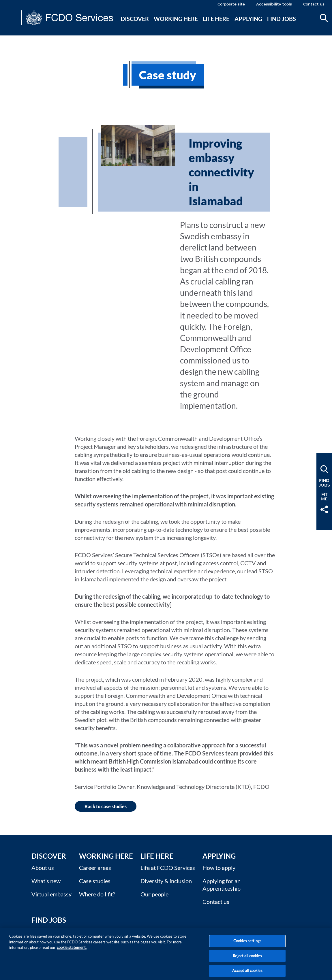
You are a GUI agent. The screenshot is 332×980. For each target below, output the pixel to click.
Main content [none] (13, 39)
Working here (176, 19)
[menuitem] (135, 26)
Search (324, 18)
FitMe (324, 497)
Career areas (95, 868)
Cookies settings (247, 944)
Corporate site (231, 4)
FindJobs (324, 483)
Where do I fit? (97, 894)
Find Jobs (49, 920)
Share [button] (324, 509)
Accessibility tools (274, 4)
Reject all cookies (247, 959)
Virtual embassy (51, 894)
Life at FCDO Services (168, 868)
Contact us (314, 4)
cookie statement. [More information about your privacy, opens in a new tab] (72, 951)
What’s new (46, 881)
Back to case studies (106, 806)
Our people (154, 894)
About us (43, 868)
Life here (216, 19)
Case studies (95, 881)
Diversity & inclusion (166, 881)
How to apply (219, 868)
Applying (248, 19)
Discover (135, 19)
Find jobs (282, 19)
